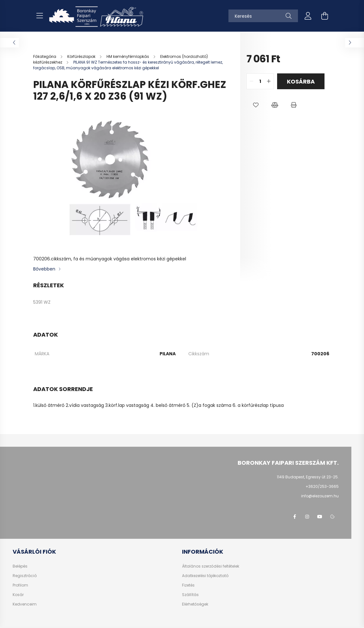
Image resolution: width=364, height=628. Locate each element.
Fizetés (188, 585)
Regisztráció (25, 576)
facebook (294, 517)
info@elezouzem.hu (320, 496)
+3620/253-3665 (322, 486)
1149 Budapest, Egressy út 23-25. (308, 477)
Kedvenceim (25, 604)
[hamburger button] (39, 16)
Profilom (20, 585)
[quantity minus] (252, 81)
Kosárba (301, 81)
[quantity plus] (269, 81)
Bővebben (44, 269)
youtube (320, 517)
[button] (256, 105)
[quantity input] (260, 81)
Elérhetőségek (195, 604)
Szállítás (190, 595)
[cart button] (325, 16)
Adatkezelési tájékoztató (205, 576)
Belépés (20, 566)
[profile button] (308, 16)
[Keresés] (263, 16)
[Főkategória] (45, 56)
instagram (307, 517)
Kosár (18, 595)
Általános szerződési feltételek (211, 566)
